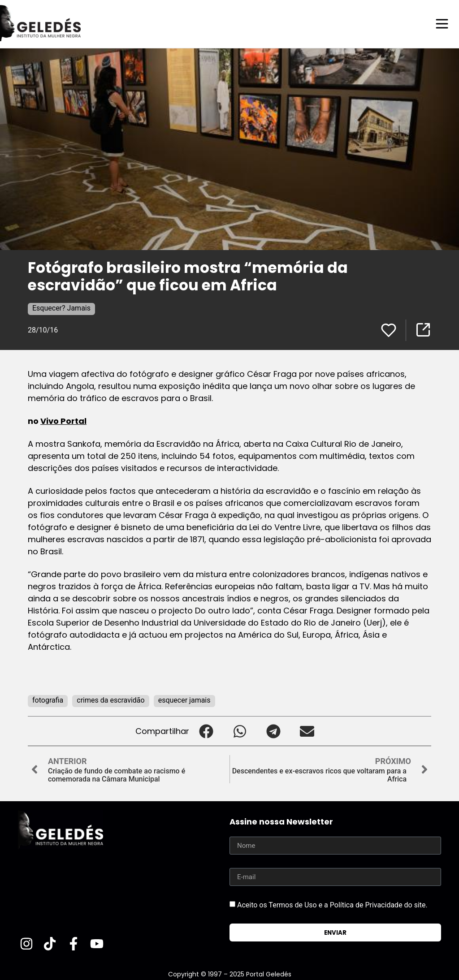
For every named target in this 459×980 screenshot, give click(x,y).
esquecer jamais (184, 700)
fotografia (48, 700)
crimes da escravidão (110, 700)
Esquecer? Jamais (61, 308)
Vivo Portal (63, 421)
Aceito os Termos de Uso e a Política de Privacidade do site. (332, 904)
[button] (206, 731)
